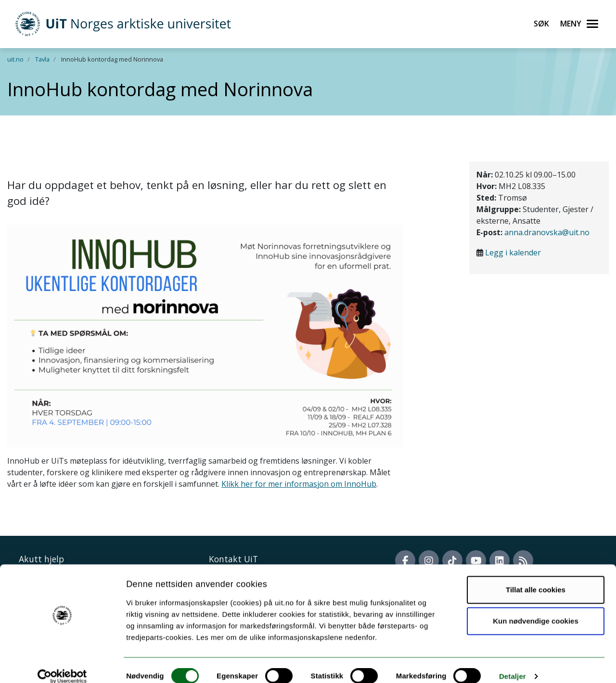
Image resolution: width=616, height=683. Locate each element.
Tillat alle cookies (536, 577)
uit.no (15, 59)
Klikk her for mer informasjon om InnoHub (299, 484)
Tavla (42, 59)
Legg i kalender (513, 253)
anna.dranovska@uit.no (547, 232)
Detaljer (513, 664)
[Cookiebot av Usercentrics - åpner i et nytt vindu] (62, 664)
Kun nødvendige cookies (536, 609)
